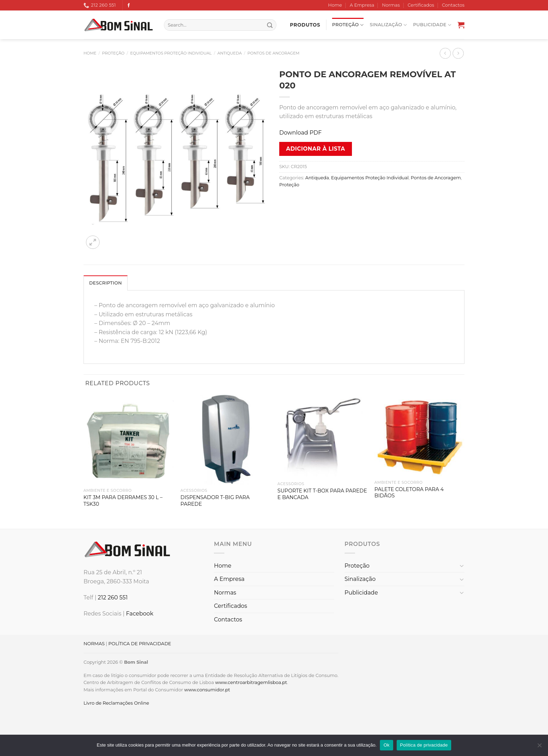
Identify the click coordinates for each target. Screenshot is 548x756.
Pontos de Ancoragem (273, 53)
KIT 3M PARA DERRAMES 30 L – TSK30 (123, 501)
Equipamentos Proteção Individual (171, 53)
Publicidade (432, 25)
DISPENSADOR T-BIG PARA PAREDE (215, 501)
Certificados (421, 5)
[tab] (106, 283)
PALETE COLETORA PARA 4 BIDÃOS (409, 493)
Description (106, 283)
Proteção (348, 25)
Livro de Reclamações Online (116, 703)
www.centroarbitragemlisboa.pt (251, 682)
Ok (386, 745)
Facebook (139, 614)
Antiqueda (230, 53)
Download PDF (300, 133)
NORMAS (94, 643)
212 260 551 (113, 597)
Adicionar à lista (316, 149)
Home (335, 5)
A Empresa (362, 5)
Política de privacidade (424, 745)
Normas (391, 5)
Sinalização (388, 25)
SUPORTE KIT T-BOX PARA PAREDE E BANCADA (322, 494)
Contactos (453, 5)
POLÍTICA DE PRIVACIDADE (140, 643)
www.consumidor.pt (207, 690)
